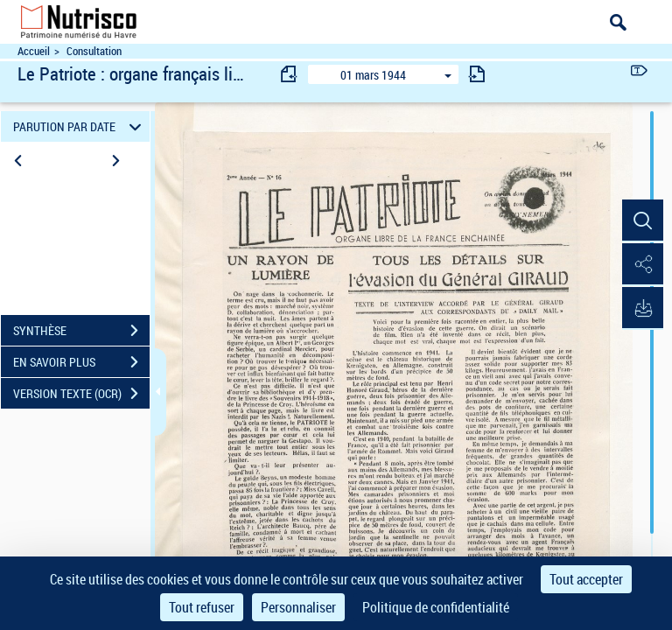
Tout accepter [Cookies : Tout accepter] (586, 579)
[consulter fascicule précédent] (290, 74)
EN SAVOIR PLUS (81, 362)
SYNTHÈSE (81, 331)
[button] (641, 221)
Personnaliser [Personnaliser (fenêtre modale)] (298, 607)
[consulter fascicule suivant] (477, 74)
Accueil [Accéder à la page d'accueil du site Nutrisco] (34, 51)
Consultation (94, 51)
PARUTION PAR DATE (80, 126)
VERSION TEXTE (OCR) (81, 394)
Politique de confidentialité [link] (436, 607)
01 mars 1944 (373, 75)
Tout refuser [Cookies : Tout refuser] (202, 607)
